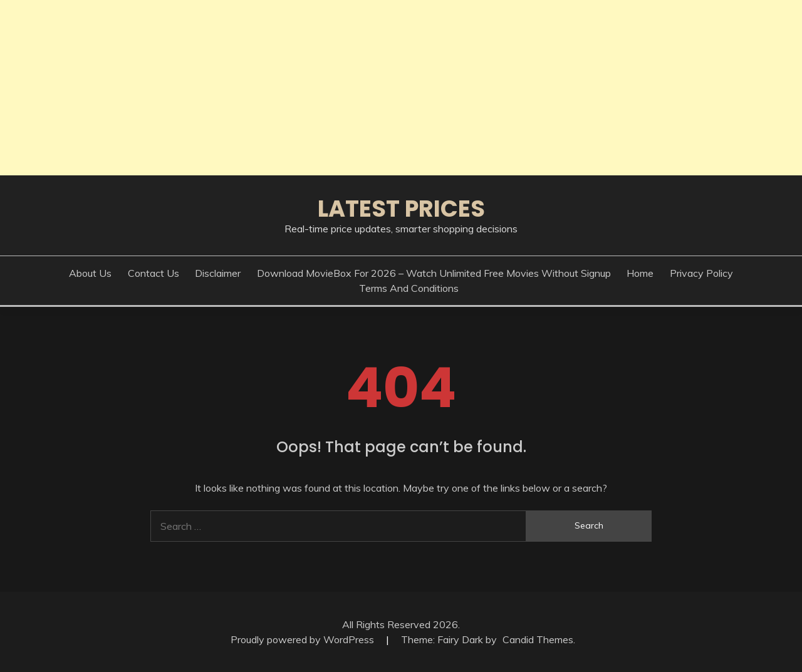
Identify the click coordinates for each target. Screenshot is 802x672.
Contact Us (154, 273)
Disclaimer (218, 273)
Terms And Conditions (409, 288)
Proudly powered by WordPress (304, 639)
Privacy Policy (701, 273)
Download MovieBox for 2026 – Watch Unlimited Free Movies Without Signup (434, 273)
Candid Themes (538, 639)
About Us (90, 273)
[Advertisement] (376, 88)
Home (640, 273)
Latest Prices (401, 209)
